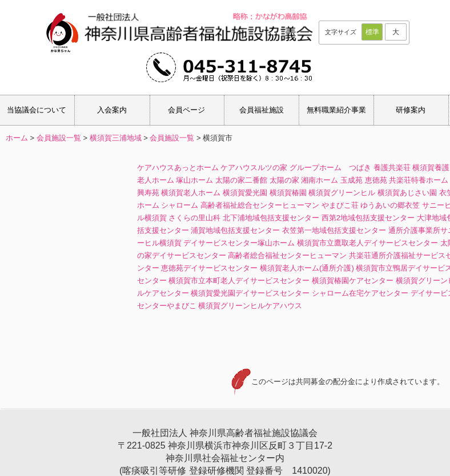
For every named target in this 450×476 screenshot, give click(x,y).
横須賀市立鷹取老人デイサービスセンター (367, 243)
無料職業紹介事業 (336, 110)
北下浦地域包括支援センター (271, 218)
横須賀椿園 (288, 193)
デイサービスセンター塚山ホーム (239, 243)
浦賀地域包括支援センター (235, 230)
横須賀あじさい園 (407, 193)
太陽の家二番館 (241, 180)
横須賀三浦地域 (116, 138)
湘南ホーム (320, 180)
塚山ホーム (194, 180)
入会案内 (112, 110)
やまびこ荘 (340, 205)
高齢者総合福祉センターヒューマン (287, 255)
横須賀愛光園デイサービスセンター (250, 293)
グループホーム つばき (330, 168)
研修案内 (411, 110)
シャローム (180, 205)
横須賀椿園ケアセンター (353, 281)
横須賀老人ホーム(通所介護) (307, 268)
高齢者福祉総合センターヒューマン (260, 205)
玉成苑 (351, 180)
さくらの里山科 (194, 218)
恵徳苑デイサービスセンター (209, 268)
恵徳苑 (376, 180)
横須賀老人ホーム (191, 193)
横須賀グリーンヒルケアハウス (250, 306)
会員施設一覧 (59, 138)
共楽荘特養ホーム (419, 180)
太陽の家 (284, 180)
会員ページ (186, 110)
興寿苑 (148, 193)
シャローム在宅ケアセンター (360, 293)
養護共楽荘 (392, 168)
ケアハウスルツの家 (254, 168)
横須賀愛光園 (245, 193)
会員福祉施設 (262, 110)
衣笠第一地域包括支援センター (334, 230)
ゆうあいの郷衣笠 (390, 205)
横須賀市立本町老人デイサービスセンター (239, 281)
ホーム (17, 138)
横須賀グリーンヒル (342, 193)
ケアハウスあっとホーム (178, 168)
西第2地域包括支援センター (368, 218)
